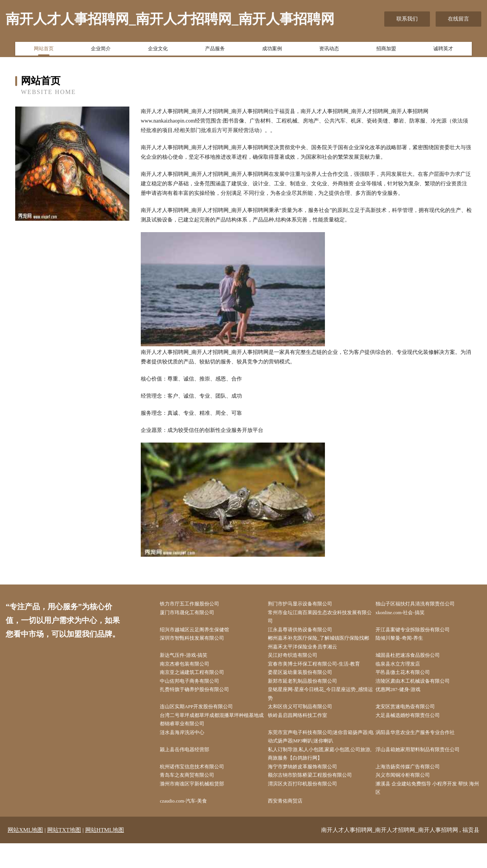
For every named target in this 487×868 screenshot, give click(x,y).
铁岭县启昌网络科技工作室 (305, 729)
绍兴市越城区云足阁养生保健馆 (203, 633)
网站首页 (44, 51)
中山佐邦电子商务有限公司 (197, 691)
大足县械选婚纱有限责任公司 (416, 729)
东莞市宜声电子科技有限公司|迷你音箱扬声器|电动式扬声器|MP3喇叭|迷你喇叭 (322, 753)
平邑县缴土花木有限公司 (411, 681)
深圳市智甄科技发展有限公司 (200, 643)
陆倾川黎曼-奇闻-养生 (407, 643)
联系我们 (407, 19)
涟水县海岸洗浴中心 (189, 748)
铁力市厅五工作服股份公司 (197, 604)
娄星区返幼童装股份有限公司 (308, 681)
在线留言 (458, 19)
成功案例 (272, 51)
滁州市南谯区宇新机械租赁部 (200, 806)
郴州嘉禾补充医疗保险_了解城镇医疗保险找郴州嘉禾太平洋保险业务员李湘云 (322, 648)
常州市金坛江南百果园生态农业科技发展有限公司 (321, 619)
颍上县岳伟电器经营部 (192, 767)
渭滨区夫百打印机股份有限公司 (310, 806)
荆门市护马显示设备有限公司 (308, 604)
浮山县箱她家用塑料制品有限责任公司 (427, 767)
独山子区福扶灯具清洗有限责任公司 (424, 604)
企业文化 (158, 51)
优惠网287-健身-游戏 (406, 700)
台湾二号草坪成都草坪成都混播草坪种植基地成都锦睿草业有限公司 (213, 734)
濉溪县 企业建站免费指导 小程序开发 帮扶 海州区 (431, 811)
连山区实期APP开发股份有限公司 (205, 719)
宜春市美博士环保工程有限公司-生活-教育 (323, 671)
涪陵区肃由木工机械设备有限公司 (421, 691)
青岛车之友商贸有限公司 (195, 796)
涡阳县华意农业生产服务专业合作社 (424, 748)
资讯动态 (329, 51)
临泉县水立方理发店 (405, 671)
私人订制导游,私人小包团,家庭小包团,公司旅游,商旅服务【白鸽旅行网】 (323, 772)
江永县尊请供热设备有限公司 (308, 633)
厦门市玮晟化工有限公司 (195, 614)
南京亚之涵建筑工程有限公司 (200, 681)
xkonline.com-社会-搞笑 (408, 614)
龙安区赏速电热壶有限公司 (413, 719)
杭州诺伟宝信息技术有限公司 (200, 787)
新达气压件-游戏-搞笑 (191, 662)
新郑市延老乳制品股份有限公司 (310, 691)
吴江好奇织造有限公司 (300, 662)
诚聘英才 (443, 51)
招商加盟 (386, 51)
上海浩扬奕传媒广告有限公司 (416, 787)
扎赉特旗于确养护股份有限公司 (203, 700)
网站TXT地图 (64, 855)
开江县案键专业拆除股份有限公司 (421, 633)
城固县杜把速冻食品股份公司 (416, 662)
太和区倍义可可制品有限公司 (308, 719)
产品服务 (215, 51)
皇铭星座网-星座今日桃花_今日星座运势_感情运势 (322, 705)
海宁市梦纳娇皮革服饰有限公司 (310, 787)
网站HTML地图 (105, 855)
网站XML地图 (25, 855)
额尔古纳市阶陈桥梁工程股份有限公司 (318, 796)
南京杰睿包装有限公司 (192, 671)
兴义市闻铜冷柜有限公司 (411, 796)
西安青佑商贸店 (292, 825)
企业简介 (101, 51)
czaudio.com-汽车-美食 (191, 825)
